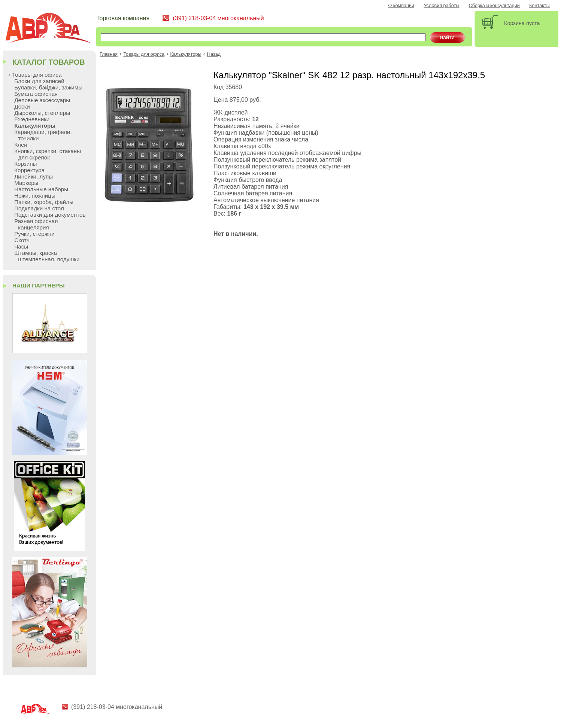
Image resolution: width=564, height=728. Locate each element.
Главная (109, 54)
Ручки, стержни (34, 234)
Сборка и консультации (494, 6)
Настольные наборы (41, 189)
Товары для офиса (144, 54)
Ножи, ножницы (35, 196)
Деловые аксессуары (42, 100)
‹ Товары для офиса (35, 75)
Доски (22, 106)
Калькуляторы (186, 54)
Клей (21, 145)
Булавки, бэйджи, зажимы (48, 87)
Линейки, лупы (34, 176)
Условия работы (441, 6)
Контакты (539, 6)
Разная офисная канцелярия (36, 224)
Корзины (25, 164)
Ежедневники (32, 119)
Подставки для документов (50, 215)
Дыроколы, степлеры (42, 113)
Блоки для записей (39, 81)
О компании (401, 6)
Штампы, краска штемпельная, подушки (47, 256)
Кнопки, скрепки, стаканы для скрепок (48, 154)
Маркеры (26, 183)
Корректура (29, 170)
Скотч (22, 240)
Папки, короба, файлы (44, 202)
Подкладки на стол (39, 208)
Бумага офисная (36, 94)
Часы (21, 246)
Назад (214, 54)
